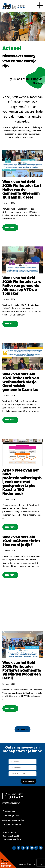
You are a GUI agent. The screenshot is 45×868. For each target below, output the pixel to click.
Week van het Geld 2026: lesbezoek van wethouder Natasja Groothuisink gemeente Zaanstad (21, 382)
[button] (22, 729)
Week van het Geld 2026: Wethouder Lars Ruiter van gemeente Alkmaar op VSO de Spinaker (22, 286)
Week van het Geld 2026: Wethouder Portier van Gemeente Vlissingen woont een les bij (22, 670)
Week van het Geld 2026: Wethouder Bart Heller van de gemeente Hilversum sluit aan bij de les (22, 189)
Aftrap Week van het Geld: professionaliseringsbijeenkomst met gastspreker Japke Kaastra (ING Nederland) (22, 482)
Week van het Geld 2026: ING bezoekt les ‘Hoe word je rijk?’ (21, 541)
